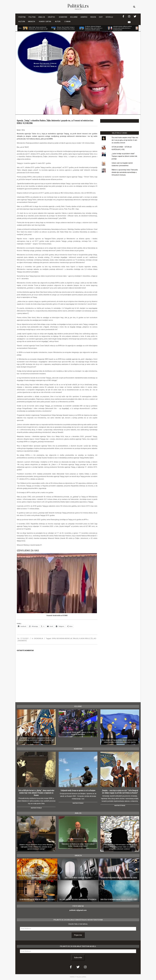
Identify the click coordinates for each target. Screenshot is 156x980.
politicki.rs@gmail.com (78, 910)
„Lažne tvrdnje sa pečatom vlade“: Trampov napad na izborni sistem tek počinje (124, 156)
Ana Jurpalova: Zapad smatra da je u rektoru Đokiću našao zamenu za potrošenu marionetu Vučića (120, 741)
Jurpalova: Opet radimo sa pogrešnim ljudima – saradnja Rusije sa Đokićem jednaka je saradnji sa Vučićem (36, 740)
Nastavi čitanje (36, 808)
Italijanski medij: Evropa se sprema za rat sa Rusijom (78, 790)
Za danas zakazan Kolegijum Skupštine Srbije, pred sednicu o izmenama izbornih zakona (94, 28)
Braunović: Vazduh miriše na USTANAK (57, 615)
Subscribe (78, 957)
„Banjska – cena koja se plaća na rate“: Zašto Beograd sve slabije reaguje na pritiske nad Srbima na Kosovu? (120, 792)
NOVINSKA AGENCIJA (64, 638)
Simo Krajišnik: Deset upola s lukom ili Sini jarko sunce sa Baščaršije (78, 733)
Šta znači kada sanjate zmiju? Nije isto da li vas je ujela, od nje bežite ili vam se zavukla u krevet (125, 140)
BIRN (54, 638)
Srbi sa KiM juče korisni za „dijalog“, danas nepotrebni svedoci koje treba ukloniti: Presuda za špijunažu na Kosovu (36, 793)
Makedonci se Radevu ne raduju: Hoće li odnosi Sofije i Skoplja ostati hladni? (78, 845)
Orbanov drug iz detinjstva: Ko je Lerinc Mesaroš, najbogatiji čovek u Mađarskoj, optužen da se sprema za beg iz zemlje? (36, 847)
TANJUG (76, 638)
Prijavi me (78, 935)
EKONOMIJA (39, 638)
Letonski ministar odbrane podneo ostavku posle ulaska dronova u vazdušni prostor (122, 28)
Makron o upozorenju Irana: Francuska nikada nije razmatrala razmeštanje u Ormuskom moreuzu (125, 172)
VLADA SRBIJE (84, 638)
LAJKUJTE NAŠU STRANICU (120, 121)
